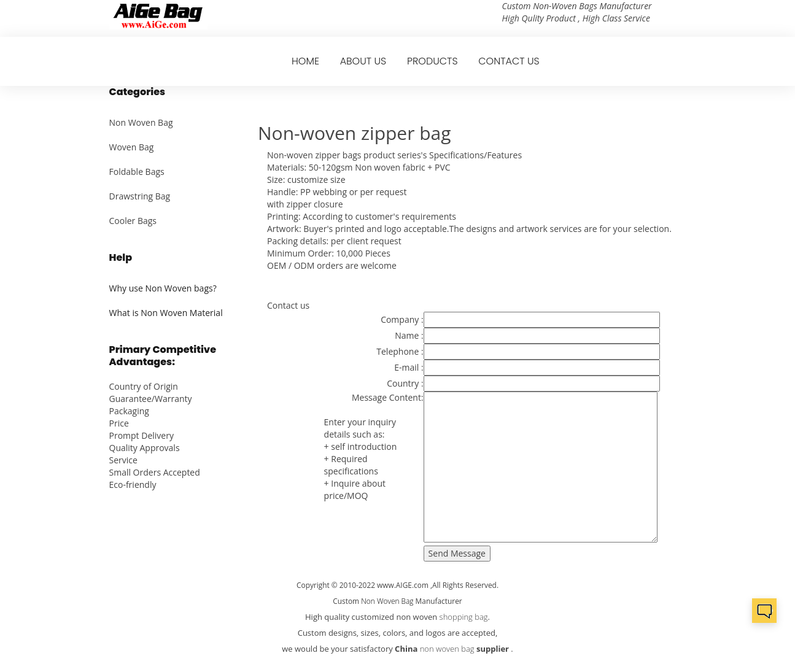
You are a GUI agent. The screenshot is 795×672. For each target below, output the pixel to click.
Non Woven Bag (141, 122)
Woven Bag (132, 147)
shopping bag (464, 617)
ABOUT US (363, 61)
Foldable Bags (137, 172)
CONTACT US (509, 61)
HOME (305, 61)
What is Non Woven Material (166, 313)
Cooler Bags (133, 221)
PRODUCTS (432, 61)
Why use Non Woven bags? (163, 288)
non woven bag (447, 649)
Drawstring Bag (140, 196)
